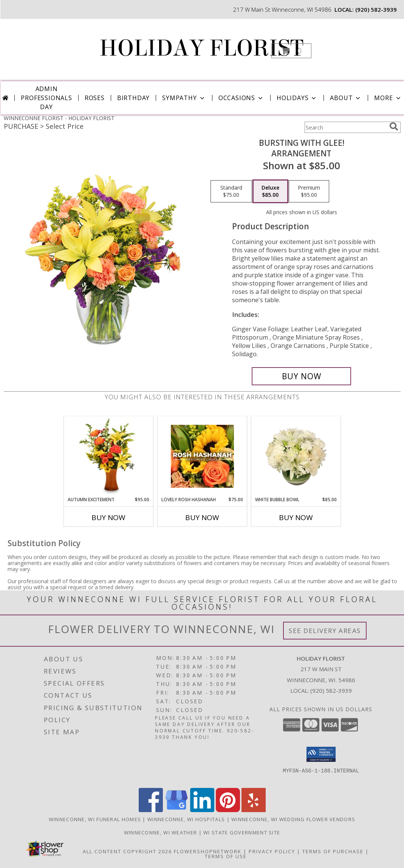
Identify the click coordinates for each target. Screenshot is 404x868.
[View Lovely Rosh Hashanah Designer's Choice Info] (202, 456)
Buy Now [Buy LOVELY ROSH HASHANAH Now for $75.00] (202, 517)
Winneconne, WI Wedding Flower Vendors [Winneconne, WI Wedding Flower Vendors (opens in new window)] (293, 819)
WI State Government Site (242, 832)
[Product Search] (345, 127)
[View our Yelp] (254, 810)
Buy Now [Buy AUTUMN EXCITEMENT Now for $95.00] (108, 517)
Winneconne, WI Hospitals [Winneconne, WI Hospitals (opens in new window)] (186, 819)
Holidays (297, 98)
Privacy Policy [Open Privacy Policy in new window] (272, 851)
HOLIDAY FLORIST (201, 48)
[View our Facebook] (151, 810)
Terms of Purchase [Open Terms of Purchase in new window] (333, 851)
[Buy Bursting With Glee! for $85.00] (301, 376)
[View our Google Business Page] (176, 810)
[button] (291, 51)
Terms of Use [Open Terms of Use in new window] (226, 856)
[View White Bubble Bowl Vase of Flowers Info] (296, 456)
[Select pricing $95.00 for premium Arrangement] (309, 192)
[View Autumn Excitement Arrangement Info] (109, 456)
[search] (394, 127)
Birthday (133, 98)
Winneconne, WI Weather (161, 832)
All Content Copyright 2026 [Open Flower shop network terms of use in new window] (127, 851)
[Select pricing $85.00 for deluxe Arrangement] (270, 192)
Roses (95, 98)
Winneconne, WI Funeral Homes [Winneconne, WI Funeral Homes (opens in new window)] (95, 819)
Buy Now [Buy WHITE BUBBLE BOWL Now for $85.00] (296, 517)
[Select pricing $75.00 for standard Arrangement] (231, 192)
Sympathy (184, 98)
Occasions (241, 98)
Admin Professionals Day (46, 98)
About (346, 98)
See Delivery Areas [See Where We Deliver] (325, 631)
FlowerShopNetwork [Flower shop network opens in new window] (208, 851)
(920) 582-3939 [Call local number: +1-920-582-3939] (376, 9)
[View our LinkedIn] (202, 810)
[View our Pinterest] (228, 810)
